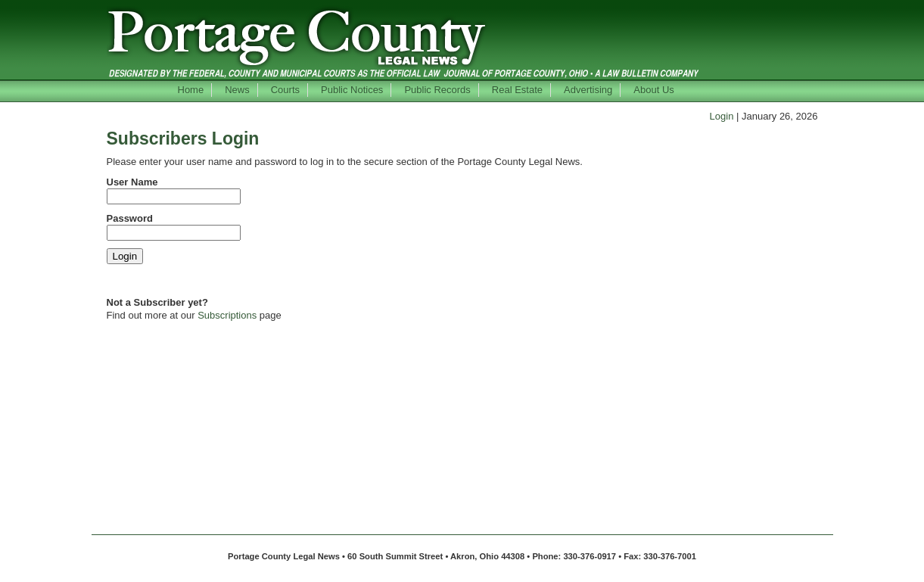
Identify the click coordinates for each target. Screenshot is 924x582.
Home (191, 90)
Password (130, 218)
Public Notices (352, 90)
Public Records (437, 90)
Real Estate (517, 90)
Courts (285, 90)
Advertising (588, 90)
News (237, 90)
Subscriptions (227, 315)
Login (722, 116)
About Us (653, 90)
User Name (132, 182)
